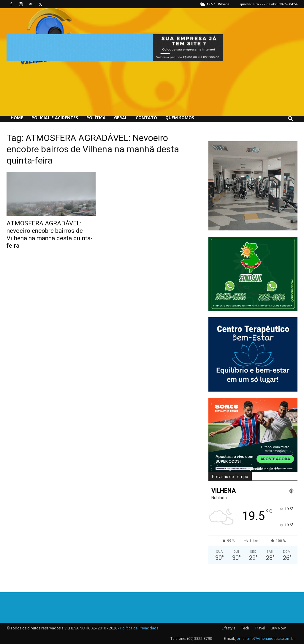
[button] (290, 119)
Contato (146, 118)
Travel (260, 628)
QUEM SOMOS (180, 118)
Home (17, 118)
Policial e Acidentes (55, 118)
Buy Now (278, 628)
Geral (121, 118)
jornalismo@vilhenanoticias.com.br (265, 638)
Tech (245, 628)
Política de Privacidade (139, 628)
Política (96, 118)
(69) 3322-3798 (199, 638)
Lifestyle (229, 628)
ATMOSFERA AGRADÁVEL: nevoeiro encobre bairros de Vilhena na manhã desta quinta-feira (50, 234)
